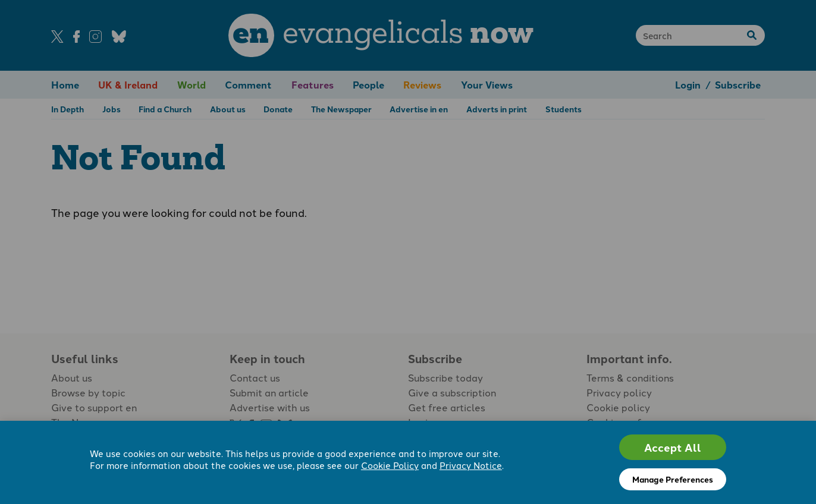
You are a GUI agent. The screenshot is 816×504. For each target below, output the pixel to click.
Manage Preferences (673, 479)
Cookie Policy (390, 465)
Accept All (673, 447)
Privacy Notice (471, 465)
